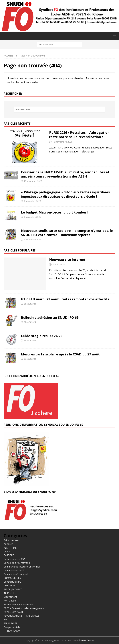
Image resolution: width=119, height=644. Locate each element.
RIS (5, 619)
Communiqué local (14, 570)
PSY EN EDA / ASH (13, 612)
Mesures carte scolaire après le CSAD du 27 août (60, 354)
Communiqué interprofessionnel (22, 567)
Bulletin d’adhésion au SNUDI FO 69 (50, 317)
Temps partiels (12, 627)
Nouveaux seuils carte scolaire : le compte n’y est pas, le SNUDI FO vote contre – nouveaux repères (67, 233)
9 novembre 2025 (32, 201)
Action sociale (11, 540)
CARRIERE (9, 555)
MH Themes (88, 640)
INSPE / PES (10, 593)
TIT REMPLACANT (13, 631)
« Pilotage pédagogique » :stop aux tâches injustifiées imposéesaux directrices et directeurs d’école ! (65, 194)
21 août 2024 (30, 304)
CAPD (7, 552)
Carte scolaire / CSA (14, 559)
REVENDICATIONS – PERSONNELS (22, 616)
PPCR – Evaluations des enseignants (24, 608)
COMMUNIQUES (12, 578)
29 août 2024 (30, 359)
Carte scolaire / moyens (17, 563)
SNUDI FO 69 (10, 623)
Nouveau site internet (67, 259)
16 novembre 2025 (63, 142)
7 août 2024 (59, 264)
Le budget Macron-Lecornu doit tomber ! (55, 212)
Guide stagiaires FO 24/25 (42, 336)
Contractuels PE (12, 582)
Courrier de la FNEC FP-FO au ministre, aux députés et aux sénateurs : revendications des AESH (65, 174)
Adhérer (8, 544)
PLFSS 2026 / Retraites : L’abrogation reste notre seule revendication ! (79, 135)
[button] (114, 36)
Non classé (10, 601)
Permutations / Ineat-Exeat (18, 604)
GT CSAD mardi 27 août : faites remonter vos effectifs (65, 299)
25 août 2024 (30, 340)
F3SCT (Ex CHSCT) (13, 589)
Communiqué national (16, 574)
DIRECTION (9, 585)
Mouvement (10, 597)
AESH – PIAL (10, 548)
